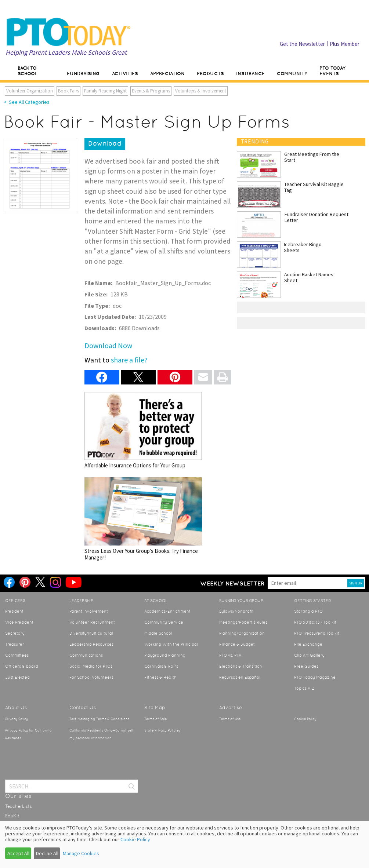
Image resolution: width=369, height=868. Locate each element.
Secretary (15, 633)
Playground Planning (165, 655)
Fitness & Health (160, 677)
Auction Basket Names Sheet (309, 277)
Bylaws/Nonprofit (236, 611)
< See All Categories (27, 102)
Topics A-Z (304, 688)
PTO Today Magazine (315, 677)
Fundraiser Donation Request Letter (316, 217)
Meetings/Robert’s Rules (243, 622)
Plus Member (345, 44)
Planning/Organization (242, 633)
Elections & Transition (241, 666)
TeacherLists (19, 806)
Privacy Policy (17, 719)
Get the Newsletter (302, 44)
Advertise (231, 707)
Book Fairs (68, 91)
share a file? (129, 360)
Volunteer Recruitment (92, 622)
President (14, 611)
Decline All (47, 853)
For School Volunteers (91, 677)
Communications (86, 655)
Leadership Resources (91, 644)
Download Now (108, 345)
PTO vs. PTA (230, 655)
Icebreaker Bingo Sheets (303, 247)
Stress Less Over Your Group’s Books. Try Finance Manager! (143, 519)
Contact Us (83, 707)
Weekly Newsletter (232, 583)
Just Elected (17, 677)
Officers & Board (22, 666)
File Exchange (308, 644)
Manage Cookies (81, 853)
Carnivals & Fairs (161, 666)
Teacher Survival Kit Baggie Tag (314, 187)
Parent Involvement (89, 611)
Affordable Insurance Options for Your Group (143, 430)
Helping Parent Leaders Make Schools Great (66, 52)
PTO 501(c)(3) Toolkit (315, 622)
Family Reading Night (105, 91)
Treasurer (15, 644)
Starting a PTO (308, 611)
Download (105, 143)
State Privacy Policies (162, 730)
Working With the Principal (171, 644)
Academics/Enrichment (167, 611)
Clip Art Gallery (309, 655)
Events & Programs (151, 91)
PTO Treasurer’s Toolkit (317, 633)
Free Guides (306, 666)
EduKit (12, 816)
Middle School (158, 633)
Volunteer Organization (30, 91)
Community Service (164, 622)
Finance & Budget (237, 644)
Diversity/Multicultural (91, 633)
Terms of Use (230, 719)
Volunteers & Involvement (201, 91)
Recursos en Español (240, 677)
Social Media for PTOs (91, 666)
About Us (16, 707)
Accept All (18, 853)
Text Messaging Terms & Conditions (99, 719)
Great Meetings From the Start (312, 157)
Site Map (155, 707)
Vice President (19, 622)
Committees (17, 655)
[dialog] (184, 845)
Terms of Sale (155, 719)
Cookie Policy (305, 719)
